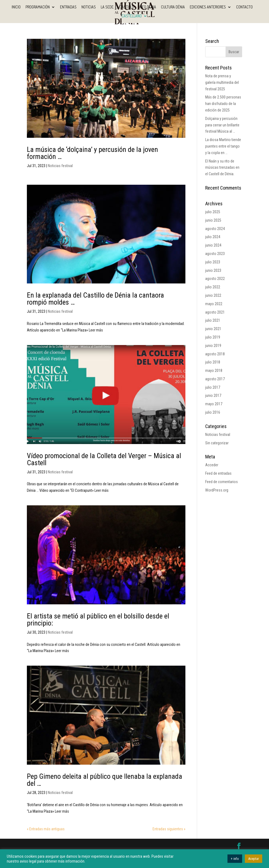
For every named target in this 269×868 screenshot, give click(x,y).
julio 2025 (213, 212)
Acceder (212, 465)
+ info (235, 859)
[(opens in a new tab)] (106, 88)
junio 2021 (213, 329)
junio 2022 (213, 295)
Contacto (244, 7)
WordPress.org (217, 490)
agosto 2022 (215, 279)
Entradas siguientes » (169, 829)
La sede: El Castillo (117, 7)
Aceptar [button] (254, 859)
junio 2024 (213, 245)
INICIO (16, 7)
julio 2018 (213, 362)
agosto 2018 (215, 354)
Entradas (68, 7)
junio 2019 (213, 346)
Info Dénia (148, 7)
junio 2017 (213, 395)
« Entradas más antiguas (46, 829)
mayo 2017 (214, 404)
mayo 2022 (214, 304)
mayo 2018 (214, 371)
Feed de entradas (218, 473)
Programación (38, 7)
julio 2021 (213, 320)
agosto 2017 (215, 379)
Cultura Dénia (173, 7)
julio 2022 (213, 287)
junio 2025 (213, 220)
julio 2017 (213, 387)
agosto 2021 (215, 312)
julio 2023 (213, 262)
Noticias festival (60, 166)
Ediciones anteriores (208, 7)
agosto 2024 (215, 229)
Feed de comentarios (221, 482)
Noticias (89, 7)
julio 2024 (213, 237)
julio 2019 (213, 337)
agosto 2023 (215, 254)
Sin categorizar (217, 443)
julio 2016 (213, 412)
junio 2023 (213, 270)
